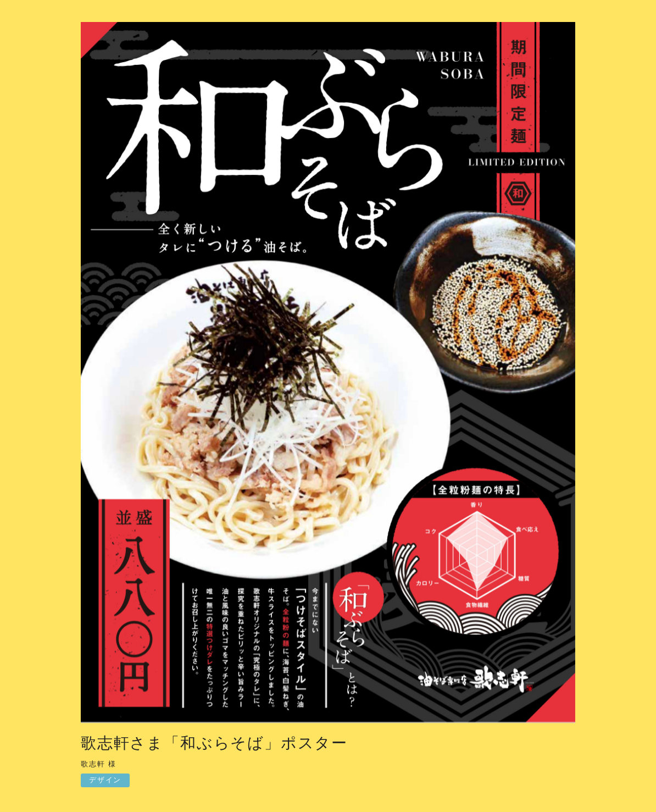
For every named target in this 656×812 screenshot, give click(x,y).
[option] (328, 375)
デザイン (105, 780)
